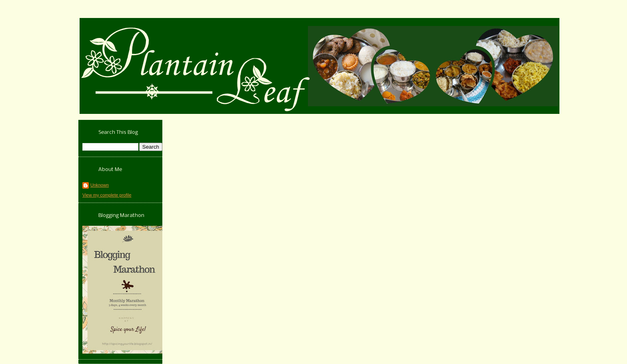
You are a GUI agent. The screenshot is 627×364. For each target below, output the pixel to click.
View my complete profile (107, 195)
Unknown (100, 185)
